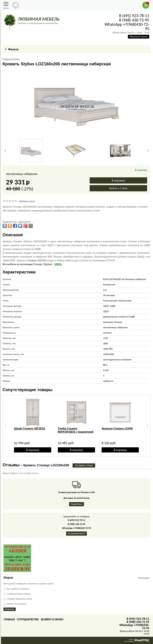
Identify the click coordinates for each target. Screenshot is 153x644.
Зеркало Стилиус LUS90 (117, 428)
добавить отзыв (27, 201)
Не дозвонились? (77, 533)
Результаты (144, 578)
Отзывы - (36, 465)
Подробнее (76, 504)
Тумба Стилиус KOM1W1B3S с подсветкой (76, 430)
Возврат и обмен (52, 619)
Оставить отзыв (84, 465)
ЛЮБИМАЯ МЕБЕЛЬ (39, 19)
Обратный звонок (139, 37)
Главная (9, 619)
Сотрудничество (28, 619)
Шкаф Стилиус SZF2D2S (30, 428)
